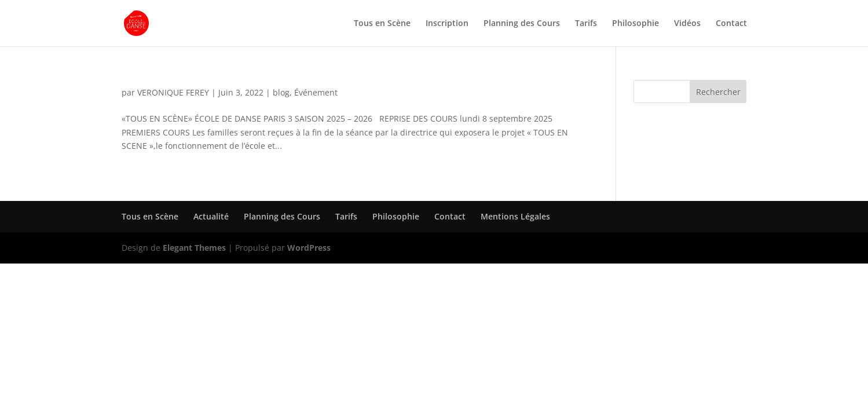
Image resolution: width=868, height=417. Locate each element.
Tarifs (586, 24)
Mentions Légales (515, 216)
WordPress (309, 248)
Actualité (211, 216)
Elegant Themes (194, 248)
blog (281, 92)
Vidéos (687, 24)
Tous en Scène (382, 24)
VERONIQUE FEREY (173, 92)
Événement (316, 92)
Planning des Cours (522, 24)
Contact (731, 24)
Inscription (447, 24)
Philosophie (636, 24)
